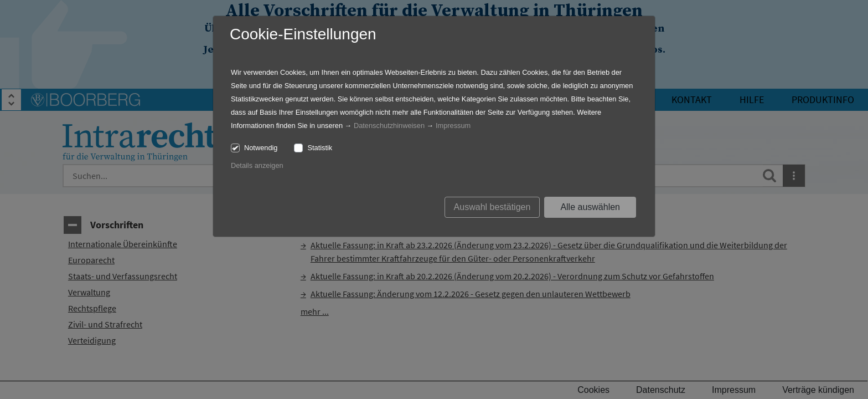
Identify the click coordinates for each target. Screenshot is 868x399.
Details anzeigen (257, 165)
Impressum (453, 126)
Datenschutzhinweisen (389, 126)
